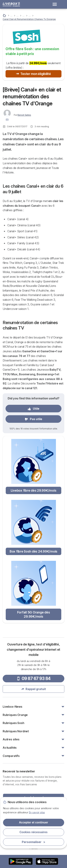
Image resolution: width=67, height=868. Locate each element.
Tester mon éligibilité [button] (33, 74)
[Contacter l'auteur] (7, 119)
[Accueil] (5, 15)
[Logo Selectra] (11, 4)
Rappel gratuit (34, 689)
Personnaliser (33, 842)
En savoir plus (37, 812)
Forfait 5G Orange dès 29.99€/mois (34, 614)
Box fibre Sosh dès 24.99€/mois (33, 551)
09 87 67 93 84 (34, 678)
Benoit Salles (24, 115)
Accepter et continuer (33, 822)
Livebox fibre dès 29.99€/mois (34, 490)
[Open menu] (56, 4)
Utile (34, 409)
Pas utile (33, 419)
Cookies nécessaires (33, 832)
